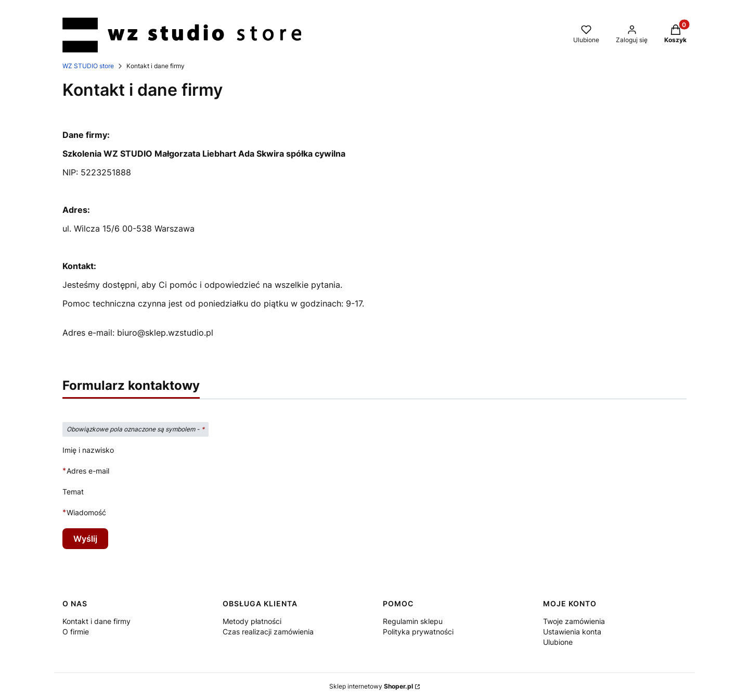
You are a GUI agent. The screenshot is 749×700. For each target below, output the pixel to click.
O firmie (76, 632)
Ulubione (558, 642)
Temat (73, 492)
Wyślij (85, 539)
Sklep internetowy (371, 686)
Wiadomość (86, 512)
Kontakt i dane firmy (96, 621)
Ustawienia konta (572, 632)
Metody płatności (252, 621)
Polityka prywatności (418, 632)
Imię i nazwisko (88, 450)
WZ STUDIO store (88, 66)
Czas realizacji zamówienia (268, 632)
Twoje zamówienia (574, 621)
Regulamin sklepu (413, 621)
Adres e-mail (88, 471)
